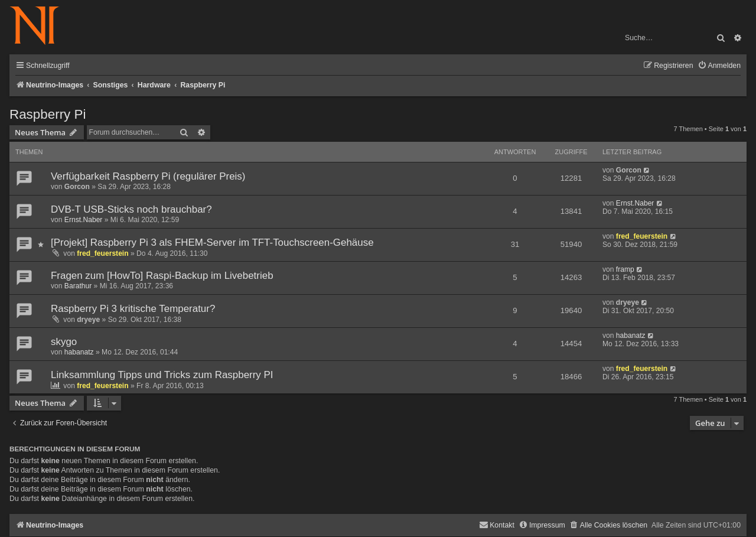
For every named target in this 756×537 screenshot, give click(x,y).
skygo (64, 342)
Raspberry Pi (48, 114)
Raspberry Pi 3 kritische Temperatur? (133, 309)
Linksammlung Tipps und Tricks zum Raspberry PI (162, 375)
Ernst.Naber (84, 220)
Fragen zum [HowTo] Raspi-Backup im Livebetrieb (162, 276)
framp (625, 269)
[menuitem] (719, 66)
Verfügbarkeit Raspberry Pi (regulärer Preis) (148, 176)
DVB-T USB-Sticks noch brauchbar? (131, 209)
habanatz (79, 352)
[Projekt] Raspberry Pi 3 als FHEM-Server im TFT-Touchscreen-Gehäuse (212, 243)
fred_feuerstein (102, 253)
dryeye (88, 320)
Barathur (78, 286)
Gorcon (77, 187)
